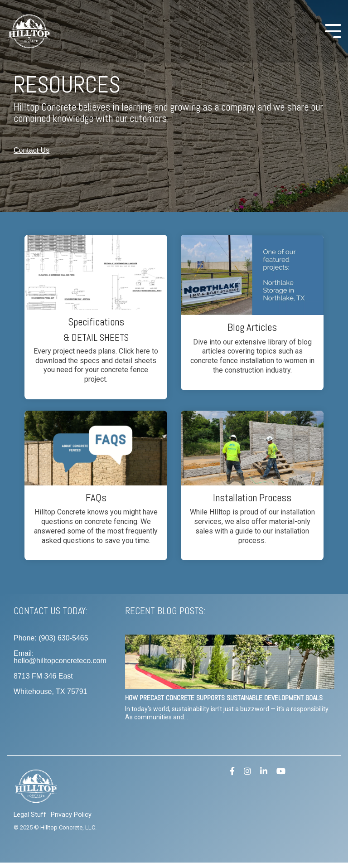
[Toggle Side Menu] (333, 30)
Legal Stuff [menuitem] (30, 815)
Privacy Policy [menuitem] (71, 815)
